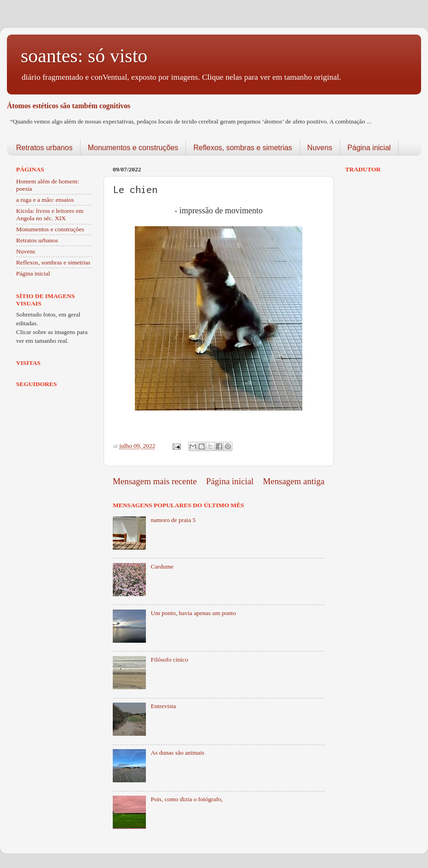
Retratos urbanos (44, 148)
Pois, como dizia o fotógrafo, (187, 799)
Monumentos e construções (133, 148)
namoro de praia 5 (173, 520)
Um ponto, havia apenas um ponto (193, 613)
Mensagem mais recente (155, 481)
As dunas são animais (177, 753)
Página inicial (369, 148)
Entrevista (163, 706)
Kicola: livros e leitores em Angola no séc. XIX (50, 214)
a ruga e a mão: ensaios (45, 200)
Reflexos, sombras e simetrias (243, 148)
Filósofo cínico (169, 660)
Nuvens (320, 148)
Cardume (162, 566)
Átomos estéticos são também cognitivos (69, 106)
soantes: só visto (84, 56)
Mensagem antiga (294, 481)
